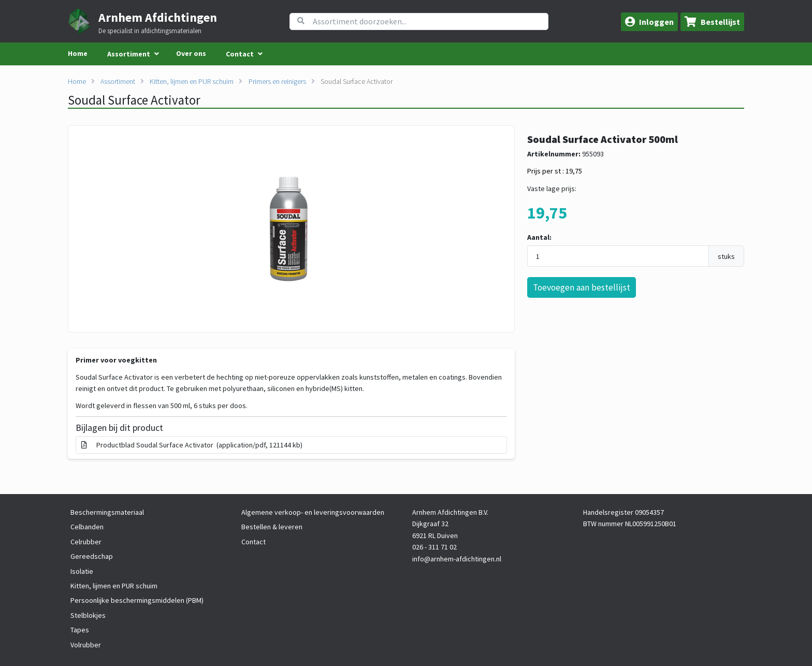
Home (78, 53)
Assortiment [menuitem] (129, 54)
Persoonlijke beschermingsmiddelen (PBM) (137, 600)
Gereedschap (92, 556)
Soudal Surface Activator (357, 81)
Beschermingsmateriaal (107, 512)
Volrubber (86, 645)
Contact (253, 542)
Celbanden (87, 527)
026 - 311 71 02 (434, 547)
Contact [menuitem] (240, 54)
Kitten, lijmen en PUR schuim (192, 81)
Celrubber (86, 542)
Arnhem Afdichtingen (158, 17)
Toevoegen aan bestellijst (582, 287)
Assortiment (118, 81)
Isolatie (82, 571)
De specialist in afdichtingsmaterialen (150, 31)
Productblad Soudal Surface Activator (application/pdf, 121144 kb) (192, 445)
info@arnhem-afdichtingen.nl (457, 559)
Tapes (80, 630)
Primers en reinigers (277, 81)
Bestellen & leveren (272, 527)
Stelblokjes (88, 615)
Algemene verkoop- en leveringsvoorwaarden (313, 512)
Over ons (191, 53)
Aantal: (539, 237)
